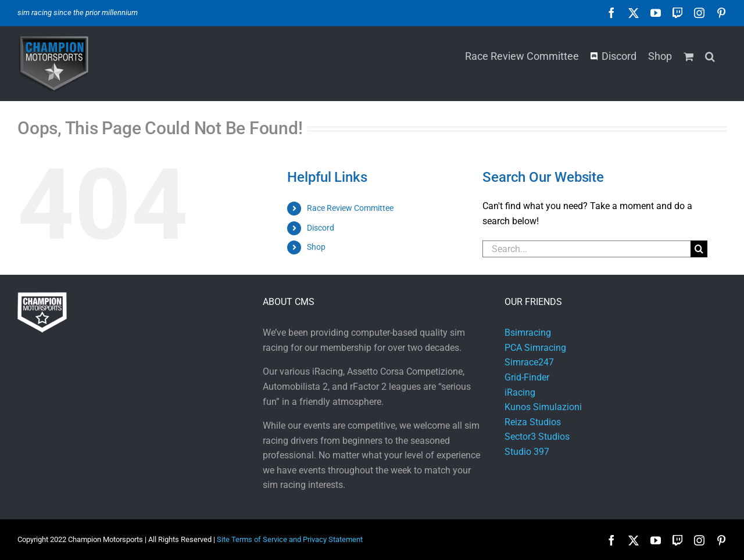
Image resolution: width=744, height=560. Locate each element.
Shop (316, 247)
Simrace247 (529, 362)
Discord (321, 228)
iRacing (520, 392)
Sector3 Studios (537, 437)
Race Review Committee (350, 208)
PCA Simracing (535, 348)
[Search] (699, 249)
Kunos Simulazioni (543, 407)
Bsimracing (528, 333)
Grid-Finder (527, 377)
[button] (710, 55)
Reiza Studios (533, 422)
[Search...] (586, 249)
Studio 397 (527, 452)
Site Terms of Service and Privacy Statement (290, 539)
